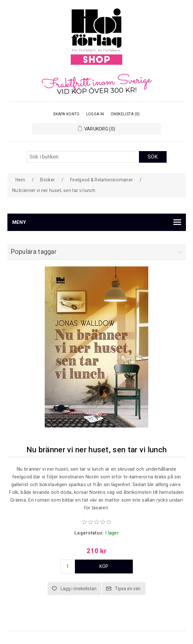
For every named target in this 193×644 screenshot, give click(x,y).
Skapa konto (66, 114)
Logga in (95, 114)
